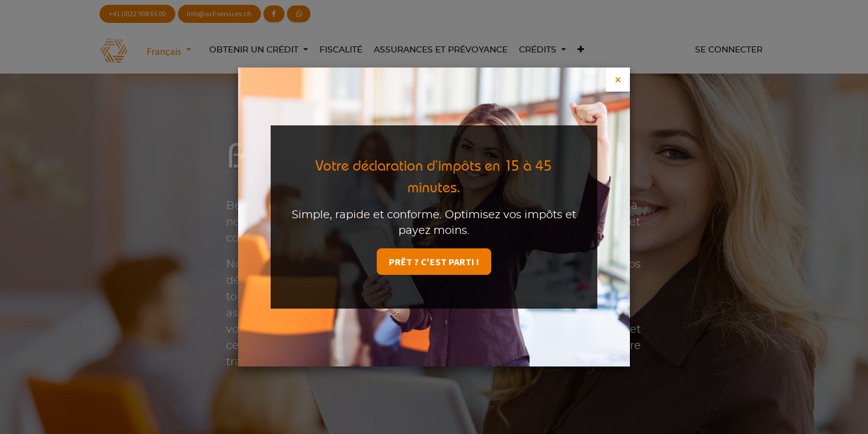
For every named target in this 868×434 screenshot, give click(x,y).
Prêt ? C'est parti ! (434, 262)
